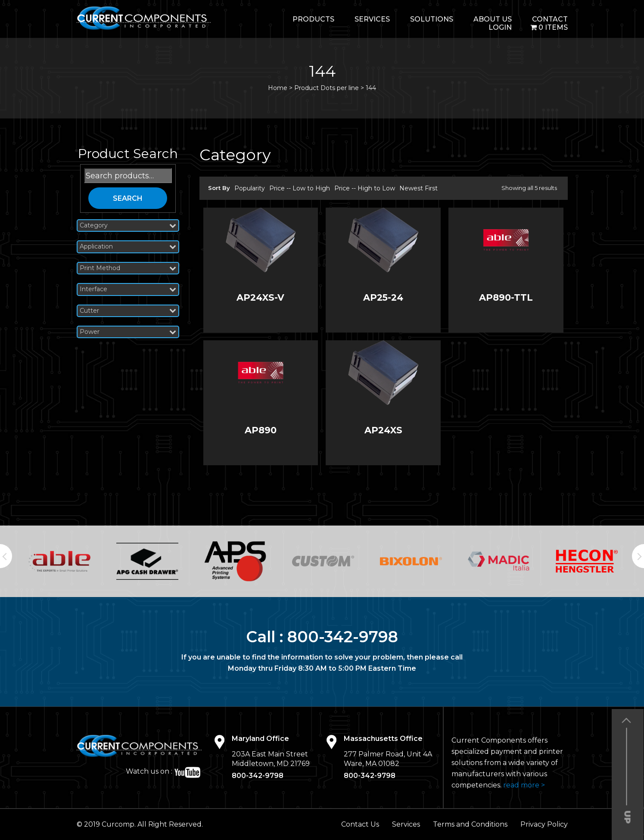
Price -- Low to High (300, 188)
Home (278, 88)
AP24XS (383, 430)
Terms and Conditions (470, 824)
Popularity (250, 188)
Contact (550, 19)
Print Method (128, 268)
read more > (524, 785)
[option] (59, 561)
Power (128, 332)
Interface (128, 289)
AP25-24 (383, 297)
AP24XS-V (260, 297)
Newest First (418, 188)
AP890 (261, 430)
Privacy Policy (544, 824)
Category (128, 226)
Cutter (128, 311)
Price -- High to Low (365, 188)
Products (313, 19)
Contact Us (360, 824)
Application (128, 247)
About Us (493, 19)
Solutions (432, 19)
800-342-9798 (343, 637)
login (500, 27)
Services (372, 19)
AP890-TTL (506, 297)
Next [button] (638, 556)
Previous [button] (6, 556)
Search (128, 198)
